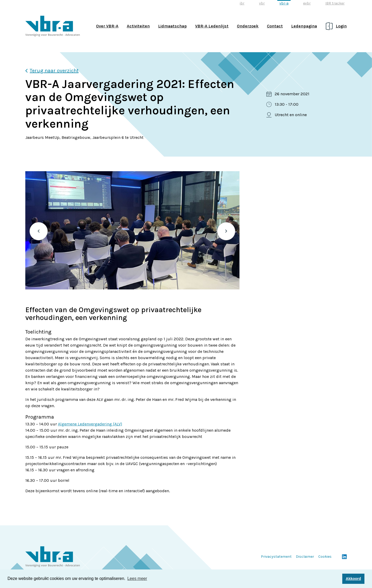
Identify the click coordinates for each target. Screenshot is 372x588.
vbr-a (284, 3)
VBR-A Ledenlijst (212, 26)
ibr (242, 3)
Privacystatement (276, 557)
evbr (307, 3)
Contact (275, 26)
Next (226, 231)
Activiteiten (138, 26)
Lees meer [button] (137, 578)
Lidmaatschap (172, 26)
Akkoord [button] (353, 579)
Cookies (325, 557)
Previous (39, 231)
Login (341, 26)
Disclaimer (305, 557)
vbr (262, 3)
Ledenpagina (304, 26)
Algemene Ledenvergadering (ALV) (90, 424)
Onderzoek (248, 26)
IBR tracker (335, 3)
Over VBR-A (107, 26)
